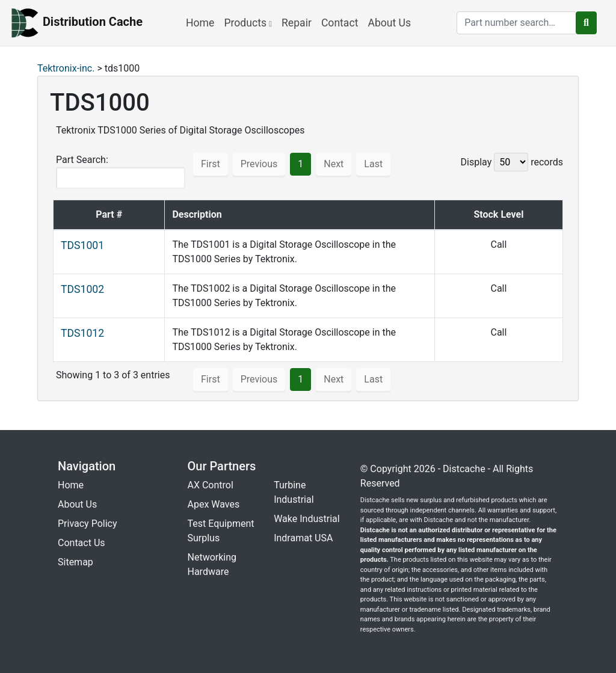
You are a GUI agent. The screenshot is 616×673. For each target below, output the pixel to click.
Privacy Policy (88, 524)
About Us (389, 23)
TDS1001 (82, 245)
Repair (297, 23)
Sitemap (75, 562)
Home (200, 23)
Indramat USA (303, 538)
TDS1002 (82, 289)
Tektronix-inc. (66, 68)
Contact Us (82, 543)
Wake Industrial (306, 519)
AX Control (211, 485)
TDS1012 (82, 333)
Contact (340, 23)
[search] (517, 23)
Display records (512, 162)
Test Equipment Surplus (221, 531)
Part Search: (121, 171)
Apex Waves (214, 504)
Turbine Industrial (294, 492)
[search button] (586, 23)
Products (248, 23)
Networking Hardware (212, 564)
